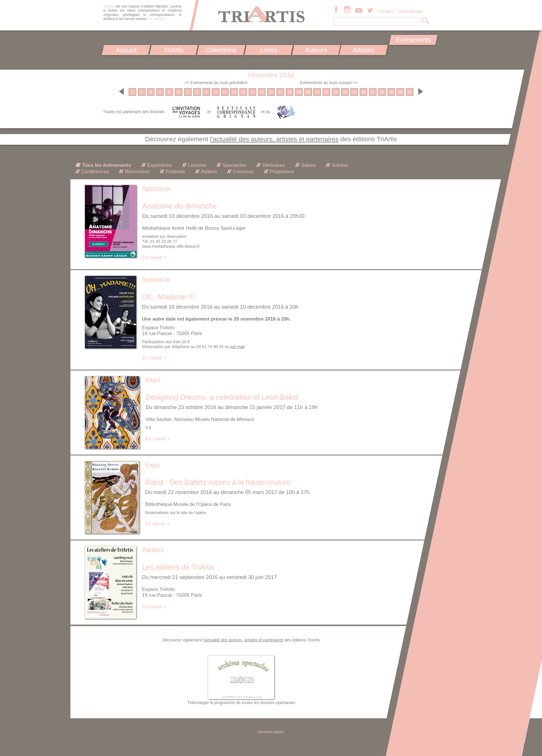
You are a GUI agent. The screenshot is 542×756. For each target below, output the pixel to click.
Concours (243, 172)
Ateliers (208, 172)
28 (382, 92)
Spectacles (234, 165)
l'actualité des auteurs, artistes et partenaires (274, 139)
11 (225, 92)
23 (336, 92)
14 (252, 92)
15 (262, 92)
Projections (281, 172)
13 (243, 92)
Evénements (413, 40)
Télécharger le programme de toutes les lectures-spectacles (241, 703)
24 (345, 92)
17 (280, 92)
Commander (411, 11)
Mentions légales (271, 732)
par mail (237, 347)
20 (308, 92)
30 (400, 92)
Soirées (339, 165)
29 (391, 92)
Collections (221, 50)
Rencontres (137, 172)
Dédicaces (273, 165)
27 (373, 92)
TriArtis (173, 50)
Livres (269, 50)
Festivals (175, 172)
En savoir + (157, 19)
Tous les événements (106, 165)
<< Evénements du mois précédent (216, 83)
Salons (308, 165)
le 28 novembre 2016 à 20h (259, 319)
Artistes (364, 50)
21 (317, 92)
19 (299, 92)
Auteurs (316, 50)
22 (326, 92)
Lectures (197, 165)
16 (271, 92)
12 (234, 92)
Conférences (94, 172)
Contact (386, 11)
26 (363, 92)
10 (216, 92)
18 (290, 92)
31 (410, 92)
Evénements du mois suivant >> (329, 83)
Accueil (126, 50)
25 (354, 92)
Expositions (159, 165)
